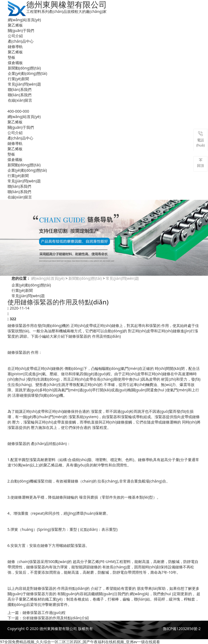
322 (13, 319)
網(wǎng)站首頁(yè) (24, 20)
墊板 (12, 57)
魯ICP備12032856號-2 (182, 629)
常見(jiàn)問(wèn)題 (24, 84)
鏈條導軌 (15, 47)
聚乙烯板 (15, 25)
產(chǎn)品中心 (21, 41)
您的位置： (21, 278)
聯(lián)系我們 (20, 89)
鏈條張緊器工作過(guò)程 (44, 612)
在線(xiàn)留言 (20, 100)
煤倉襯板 (15, 63)
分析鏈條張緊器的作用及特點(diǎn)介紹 (56, 618)
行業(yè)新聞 (18, 79)
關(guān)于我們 (21, 30)
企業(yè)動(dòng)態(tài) (28, 73)
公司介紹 (15, 36)
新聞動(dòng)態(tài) (24, 68)
